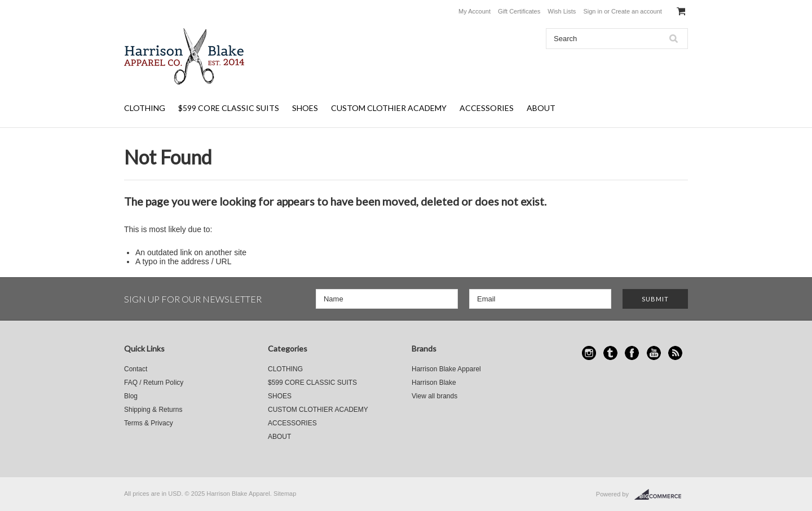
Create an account (637, 11)
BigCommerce (661, 495)
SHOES (305, 108)
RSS (675, 353)
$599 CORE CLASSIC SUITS (229, 108)
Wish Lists (562, 11)
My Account (475, 11)
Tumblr (610, 353)
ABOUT (541, 108)
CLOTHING (145, 108)
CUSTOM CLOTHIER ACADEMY (389, 108)
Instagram (589, 353)
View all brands (434, 396)
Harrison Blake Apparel (446, 369)
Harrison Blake (434, 383)
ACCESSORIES (487, 108)
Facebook (632, 353)
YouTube (654, 353)
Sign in (593, 11)
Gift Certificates (519, 11)
